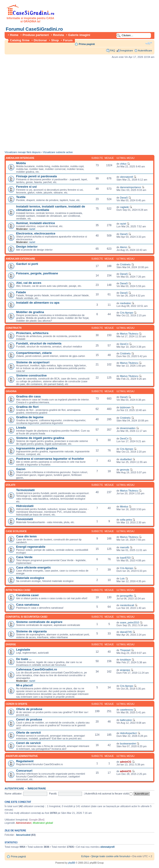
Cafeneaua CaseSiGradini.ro (37, 669)
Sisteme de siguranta (31, 631)
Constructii (14, 328)
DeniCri (124, 344)
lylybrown (125, 407)
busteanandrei (128, 744)
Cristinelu (125, 264)
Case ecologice (16, 531)
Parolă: (53, 794)
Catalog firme (20, 40)
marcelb (125, 547)
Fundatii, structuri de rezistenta (39, 343)
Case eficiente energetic (34, 567)
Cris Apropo (127, 313)
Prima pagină (87, 44)
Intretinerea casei (18, 590)
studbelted (126, 459)
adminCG (126, 762)
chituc (123, 164)
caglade (125, 207)
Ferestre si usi (26, 187)
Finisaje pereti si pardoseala (37, 176)
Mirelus (124, 507)
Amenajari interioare (20, 158)
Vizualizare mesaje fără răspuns (23, 152)
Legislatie (23, 650)
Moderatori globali (43, 823)
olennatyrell (127, 177)
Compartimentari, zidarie (34, 353)
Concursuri (24, 771)
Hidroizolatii (25, 506)
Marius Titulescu (129, 334)
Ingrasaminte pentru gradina (37, 448)
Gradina (11, 391)
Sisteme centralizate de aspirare (39, 622)
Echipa (85, 856)
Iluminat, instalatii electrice (36, 223)
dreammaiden (128, 428)
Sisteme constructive (31, 375)
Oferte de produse (29, 709)
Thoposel (125, 650)
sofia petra (126, 520)
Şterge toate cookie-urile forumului (111, 856)
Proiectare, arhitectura (32, 333)
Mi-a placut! (25, 685)
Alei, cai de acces (29, 283)
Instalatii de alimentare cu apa (38, 303)
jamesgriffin (127, 596)
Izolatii (10, 485)
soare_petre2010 (130, 622)
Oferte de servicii (28, 733)
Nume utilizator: (13, 794)
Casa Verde (24, 557)
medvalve (125, 303)
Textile (21, 197)
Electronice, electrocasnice (36, 233)
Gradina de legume (30, 417)
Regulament (25, 761)
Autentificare (145, 50)
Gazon (21, 469)
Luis (122, 578)
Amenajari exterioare (20, 259)
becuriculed (23, 835)
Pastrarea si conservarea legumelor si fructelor (50, 459)
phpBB (72, 863)
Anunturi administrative (22, 756)
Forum (68, 40)
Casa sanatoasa (28, 605)
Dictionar (40, 40)
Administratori (24, 823)
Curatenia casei (27, 595)
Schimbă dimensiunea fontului (149, 43)
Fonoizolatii (25, 519)
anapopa (125, 670)
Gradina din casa (28, 396)
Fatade (21, 292)
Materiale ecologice (30, 578)
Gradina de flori (27, 407)
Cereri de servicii (28, 743)
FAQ (112, 50)
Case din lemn (26, 536)
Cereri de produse (29, 719)
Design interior (27, 247)
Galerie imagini (79, 35)
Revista (58, 35)
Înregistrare (127, 50)
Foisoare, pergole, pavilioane (37, 273)
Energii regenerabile (31, 547)
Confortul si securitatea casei (26, 617)
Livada (21, 428)
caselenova (127, 710)
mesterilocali (127, 605)
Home (14, 35)
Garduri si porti (27, 264)
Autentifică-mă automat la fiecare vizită (109, 794)
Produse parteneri (36, 35)
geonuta (125, 470)
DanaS (124, 198)
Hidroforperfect (128, 733)
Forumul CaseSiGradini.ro (34, 29)
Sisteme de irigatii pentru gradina (40, 438)
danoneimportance (131, 187)
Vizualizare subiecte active (58, 152)
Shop (55, 40)
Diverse (11, 644)
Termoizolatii (25, 490)
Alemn (124, 247)
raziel (32, 229)
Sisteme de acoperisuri (33, 362)
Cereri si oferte (16, 704)
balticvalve (126, 720)
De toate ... (24, 659)
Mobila (21, 163)
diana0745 (126, 632)
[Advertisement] (43, 106)
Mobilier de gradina (30, 312)
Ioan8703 (125, 558)
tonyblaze (125, 660)
